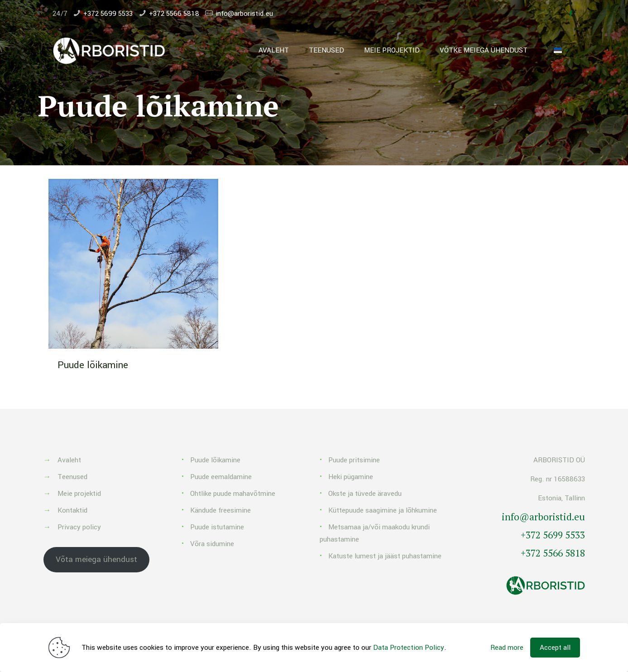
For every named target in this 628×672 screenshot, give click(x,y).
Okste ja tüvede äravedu (365, 494)
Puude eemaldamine (221, 477)
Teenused (72, 477)
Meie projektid (79, 494)
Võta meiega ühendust (96, 559)
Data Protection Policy (409, 648)
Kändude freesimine (221, 510)
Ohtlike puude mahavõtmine (233, 494)
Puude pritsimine (354, 460)
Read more (507, 648)
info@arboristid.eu (244, 14)
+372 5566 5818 (174, 14)
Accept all (555, 648)
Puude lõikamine (93, 365)
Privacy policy (79, 527)
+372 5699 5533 (108, 14)
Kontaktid (72, 510)
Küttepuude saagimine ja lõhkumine (383, 510)
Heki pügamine (351, 477)
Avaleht (69, 460)
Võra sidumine (212, 544)
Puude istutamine (217, 527)
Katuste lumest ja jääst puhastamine (385, 556)
